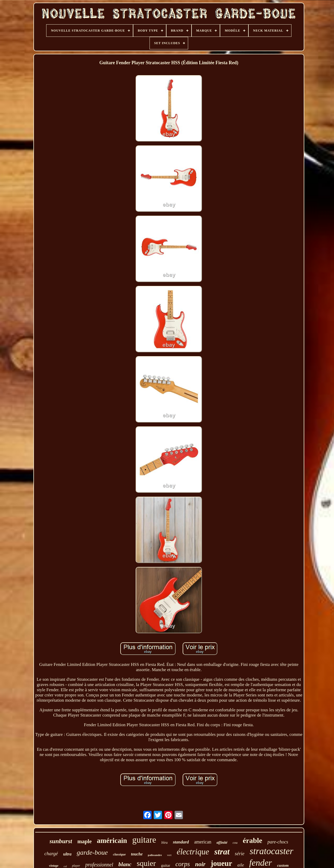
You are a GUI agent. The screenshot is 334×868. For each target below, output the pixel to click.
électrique (193, 852)
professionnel (99, 865)
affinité (222, 843)
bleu (164, 843)
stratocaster (272, 851)
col (65, 866)
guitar (166, 865)
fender (261, 863)
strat (222, 852)
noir (200, 864)
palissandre (155, 855)
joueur (221, 863)
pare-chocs (278, 842)
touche (137, 854)
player (76, 866)
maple (84, 841)
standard (181, 842)
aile (241, 865)
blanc (125, 864)
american (203, 842)
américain (112, 841)
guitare (144, 840)
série (240, 854)
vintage (54, 866)
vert (169, 855)
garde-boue (92, 852)
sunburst (61, 841)
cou (235, 843)
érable (252, 840)
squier (146, 863)
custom (283, 865)
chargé (51, 854)
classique (119, 854)
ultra (67, 854)
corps (183, 864)
